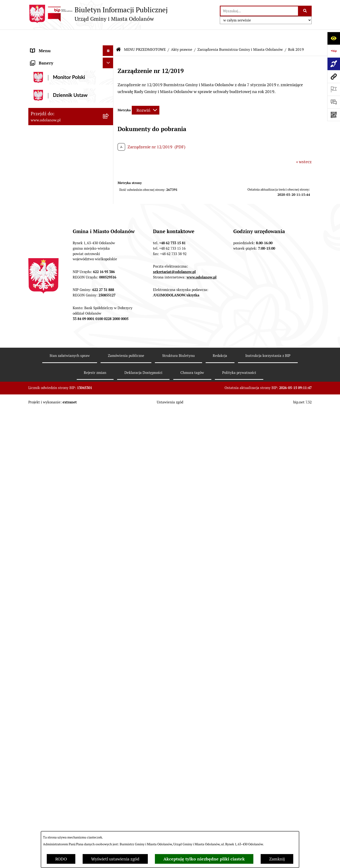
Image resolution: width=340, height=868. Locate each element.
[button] (109, 47)
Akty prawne (182, 35)
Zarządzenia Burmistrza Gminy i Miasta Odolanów (240, 35)
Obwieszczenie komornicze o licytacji (65, 757)
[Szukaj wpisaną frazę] (305, 11)
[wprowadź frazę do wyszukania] (259, 11)
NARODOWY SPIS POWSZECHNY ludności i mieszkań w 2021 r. (62, 809)
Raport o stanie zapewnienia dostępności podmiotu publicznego (63, 703)
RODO (61, 859)
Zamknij (277, 859)
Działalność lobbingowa (53, 58)
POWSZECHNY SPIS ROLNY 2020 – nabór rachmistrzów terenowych (64, 792)
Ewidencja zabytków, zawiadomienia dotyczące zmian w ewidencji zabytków (64, 740)
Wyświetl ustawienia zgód (115, 859)
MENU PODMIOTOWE (51, 47)
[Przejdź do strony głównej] (98, 14)
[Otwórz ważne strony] (334, 89)
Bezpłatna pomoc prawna (54, 768)
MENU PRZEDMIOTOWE (54, 68)
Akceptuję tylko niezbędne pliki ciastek (204, 859)
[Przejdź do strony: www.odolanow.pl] (334, 77)
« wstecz (304, 148)
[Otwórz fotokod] (334, 115)
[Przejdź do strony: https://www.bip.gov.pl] (334, 51)
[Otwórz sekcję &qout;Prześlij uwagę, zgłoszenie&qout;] (334, 102)
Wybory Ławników (48, 823)
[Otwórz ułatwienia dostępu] (334, 38)
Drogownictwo (44, 778)
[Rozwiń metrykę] (146, 96)
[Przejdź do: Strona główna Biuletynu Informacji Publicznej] (119, 35)
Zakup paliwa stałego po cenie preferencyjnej (58, 720)
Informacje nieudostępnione (57, 689)
